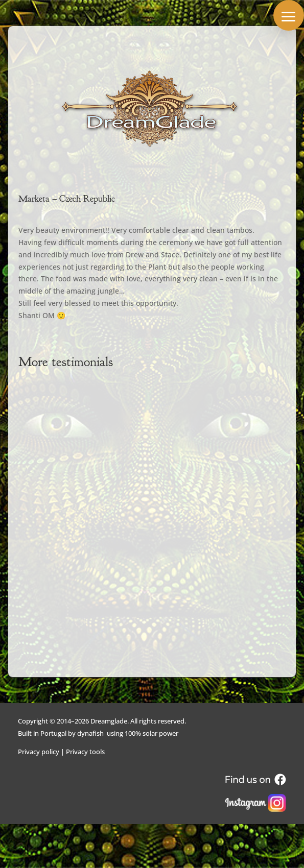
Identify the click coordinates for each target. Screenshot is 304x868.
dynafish (90, 733)
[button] (289, 15)
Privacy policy (39, 752)
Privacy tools (85, 752)
